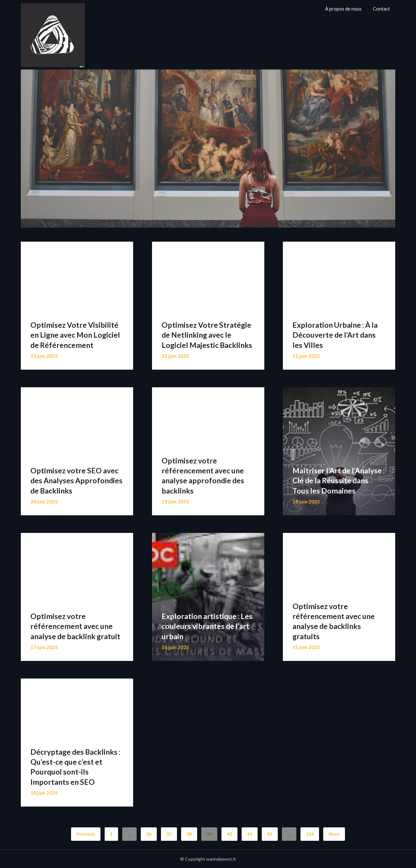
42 (270, 834)
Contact (381, 9)
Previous (86, 834)
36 (149, 834)
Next (334, 834)
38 (189, 834)
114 (310, 834)
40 (229, 834)
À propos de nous (343, 9)
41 (250, 834)
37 (169, 834)
